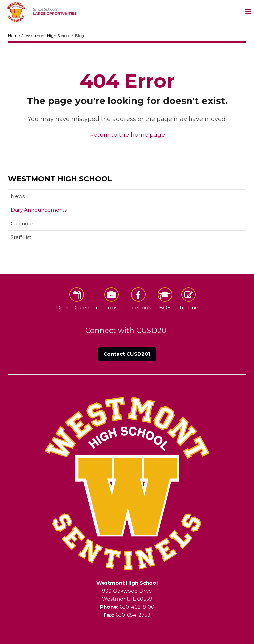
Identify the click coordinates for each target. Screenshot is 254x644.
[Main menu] (248, 11)
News (18, 196)
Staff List (21, 237)
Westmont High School (48, 36)
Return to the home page (127, 135)
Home (14, 36)
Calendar (22, 223)
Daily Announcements (39, 210)
